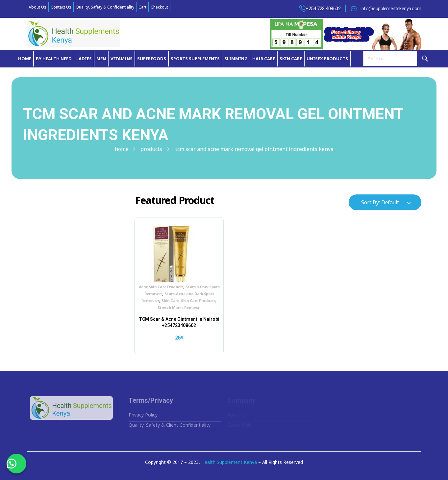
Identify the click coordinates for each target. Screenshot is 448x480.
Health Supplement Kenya (229, 462)
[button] (16, 464)
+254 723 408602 (323, 9)
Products (151, 149)
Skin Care (170, 301)
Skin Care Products (198, 301)
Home (122, 149)
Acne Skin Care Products (161, 287)
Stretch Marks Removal (179, 307)
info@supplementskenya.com (391, 9)
